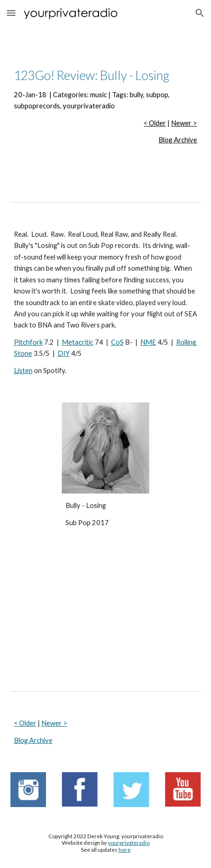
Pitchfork (28, 342)
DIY (64, 353)
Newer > (184, 123)
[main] (106, 107)
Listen (23, 371)
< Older (155, 123)
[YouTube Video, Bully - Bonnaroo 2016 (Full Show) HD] (106, 611)
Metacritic (78, 342)
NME (148, 342)
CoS (117, 342)
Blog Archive (178, 140)
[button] (11, 13)
